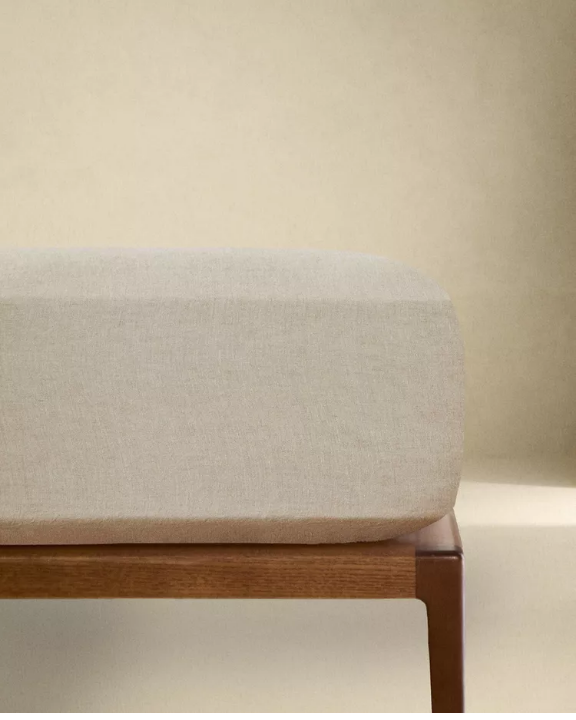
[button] (288, 356)
